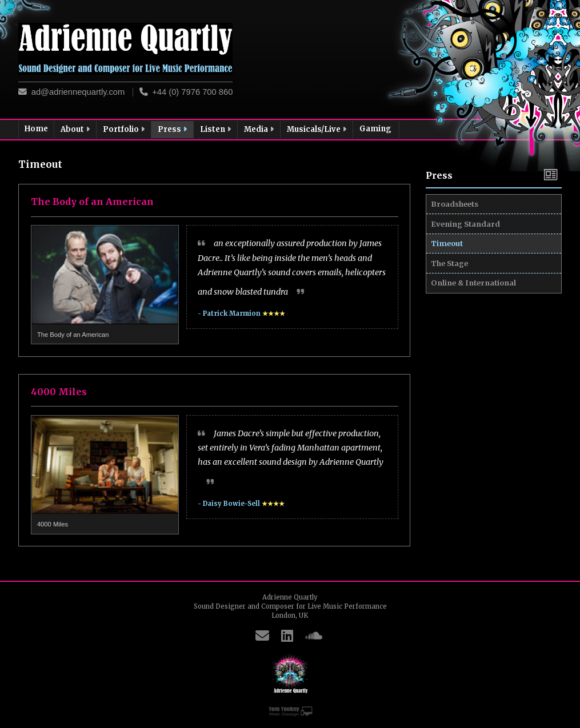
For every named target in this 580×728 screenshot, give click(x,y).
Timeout (450, 271)
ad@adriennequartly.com (78, 92)
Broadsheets (458, 210)
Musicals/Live (317, 129)
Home (36, 129)
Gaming (376, 129)
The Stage (453, 301)
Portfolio (125, 129)
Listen (216, 129)
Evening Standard (469, 240)
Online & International (477, 332)
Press (173, 129)
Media (260, 129)
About (76, 129)
